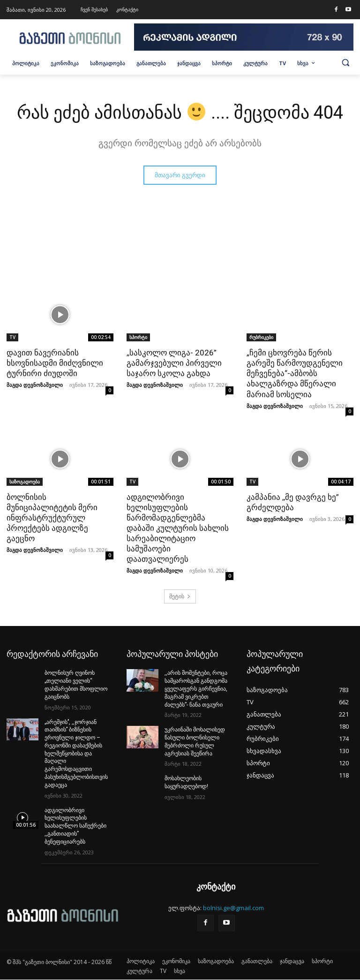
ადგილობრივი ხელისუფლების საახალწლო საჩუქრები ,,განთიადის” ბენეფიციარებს (75, 826)
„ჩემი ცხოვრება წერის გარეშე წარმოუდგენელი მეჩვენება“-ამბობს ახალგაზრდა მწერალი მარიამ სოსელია (295, 373)
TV (12, 337)
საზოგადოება (25, 482)
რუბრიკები (261, 337)
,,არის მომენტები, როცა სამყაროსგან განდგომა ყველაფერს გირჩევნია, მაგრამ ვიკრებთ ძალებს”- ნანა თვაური (196, 689)
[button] (345, 62)
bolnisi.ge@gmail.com (233, 908)
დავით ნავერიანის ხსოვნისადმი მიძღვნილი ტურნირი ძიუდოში (55, 363)
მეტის (180, 596)
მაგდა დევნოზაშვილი (35, 385)
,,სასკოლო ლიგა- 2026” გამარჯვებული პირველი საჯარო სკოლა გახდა (174, 363)
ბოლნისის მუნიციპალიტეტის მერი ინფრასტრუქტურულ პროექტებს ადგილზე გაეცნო (52, 518)
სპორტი (138, 337)
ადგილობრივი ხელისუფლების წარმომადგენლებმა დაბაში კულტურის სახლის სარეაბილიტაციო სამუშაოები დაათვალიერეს (178, 528)
